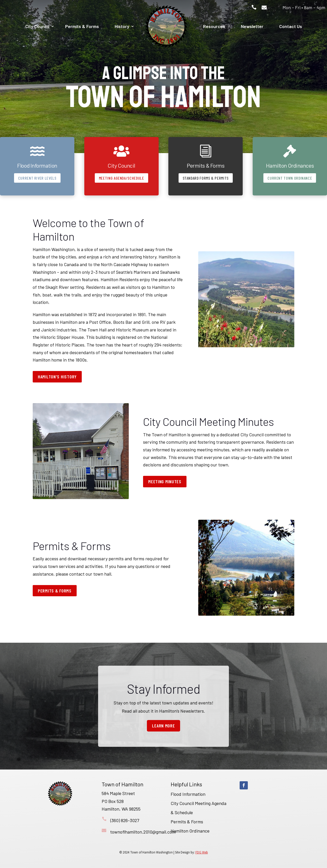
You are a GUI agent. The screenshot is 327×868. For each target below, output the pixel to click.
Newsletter (252, 26)
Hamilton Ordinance (190, 831)
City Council (37, 26)
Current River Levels (37, 178)
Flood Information (188, 794)
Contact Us (291, 26)
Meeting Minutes (165, 481)
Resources (214, 26)
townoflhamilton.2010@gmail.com (143, 832)
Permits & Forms (82, 26)
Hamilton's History (57, 377)
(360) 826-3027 (125, 820)
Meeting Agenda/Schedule (121, 178)
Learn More (163, 726)
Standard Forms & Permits (206, 178)
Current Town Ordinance (290, 178)
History (122, 26)
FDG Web (202, 852)
